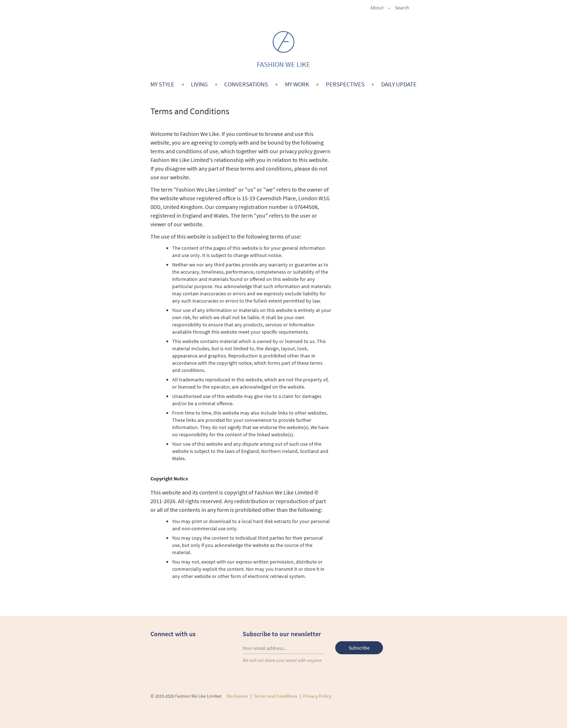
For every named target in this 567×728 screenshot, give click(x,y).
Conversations (246, 84)
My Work (297, 84)
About (377, 8)
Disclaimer (238, 696)
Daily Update (399, 84)
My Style (162, 84)
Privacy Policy (317, 696)
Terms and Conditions (276, 696)
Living (199, 84)
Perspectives (345, 84)
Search (406, 8)
